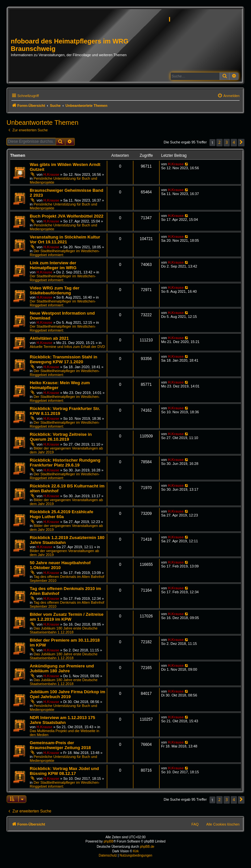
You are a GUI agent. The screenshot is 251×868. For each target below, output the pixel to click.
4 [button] (234, 142)
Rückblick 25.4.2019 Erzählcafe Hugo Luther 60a (61, 514)
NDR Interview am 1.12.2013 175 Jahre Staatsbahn (62, 720)
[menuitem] (228, 96)
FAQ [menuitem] (195, 824)
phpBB (109, 841)
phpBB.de (147, 847)
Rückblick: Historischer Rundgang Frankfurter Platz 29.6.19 (65, 463)
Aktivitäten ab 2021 (49, 338)
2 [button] (219, 142)
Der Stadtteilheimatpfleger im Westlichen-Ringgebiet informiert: (63, 278)
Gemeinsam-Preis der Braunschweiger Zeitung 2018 (60, 745)
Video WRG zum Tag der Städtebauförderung (55, 290)
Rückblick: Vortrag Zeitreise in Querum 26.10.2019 (61, 437)
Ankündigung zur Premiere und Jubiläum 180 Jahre (62, 668)
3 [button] (227, 142)
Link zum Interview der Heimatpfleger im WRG (53, 265)
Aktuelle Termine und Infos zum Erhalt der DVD (67, 347)
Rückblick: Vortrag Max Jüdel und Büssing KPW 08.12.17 (64, 771)
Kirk (136, 851)
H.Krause (51, 174)
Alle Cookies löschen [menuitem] (223, 824)
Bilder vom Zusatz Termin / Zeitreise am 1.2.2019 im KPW (67, 617)
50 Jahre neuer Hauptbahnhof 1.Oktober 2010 (60, 565)
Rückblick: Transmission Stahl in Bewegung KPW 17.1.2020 (64, 359)
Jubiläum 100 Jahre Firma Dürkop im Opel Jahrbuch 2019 (67, 694)
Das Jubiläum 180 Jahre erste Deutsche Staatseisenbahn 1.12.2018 (64, 630)
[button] (241, 143)
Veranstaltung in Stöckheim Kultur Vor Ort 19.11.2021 (65, 239)
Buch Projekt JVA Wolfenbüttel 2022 (67, 216)
